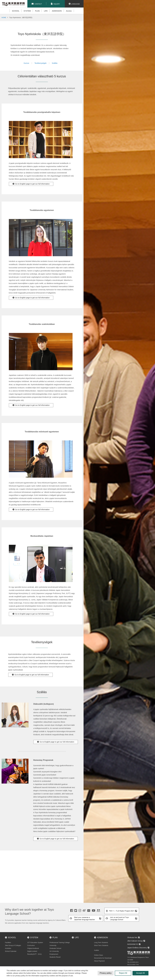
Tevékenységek (41, 63)
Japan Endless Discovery (137, 948)
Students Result (55, 957)
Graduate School (55, 948)
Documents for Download (103, 958)
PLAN (37, 11)
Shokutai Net (132, 937)
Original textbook (33, 948)
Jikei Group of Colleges (13, 945)
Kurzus (26, 63)
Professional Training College (60, 942)
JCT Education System (35, 942)
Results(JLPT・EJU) (34, 954)
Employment (54, 954)
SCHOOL (16, 11)
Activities (8, 948)
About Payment (99, 961)
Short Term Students (101, 945)
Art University (54, 951)
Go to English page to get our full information (32, 184)
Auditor (97, 950)
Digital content (32, 951)
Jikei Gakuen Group (135, 941)
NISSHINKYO (133, 944)
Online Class (99, 955)
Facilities (8, 942)
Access (69, 11)
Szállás (55, 63)
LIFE (46, 11)
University (53, 945)
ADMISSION (57, 11)
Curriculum (31, 945)
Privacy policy (106, 973)
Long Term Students (101, 942)
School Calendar (11, 951)
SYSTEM (27, 11)
